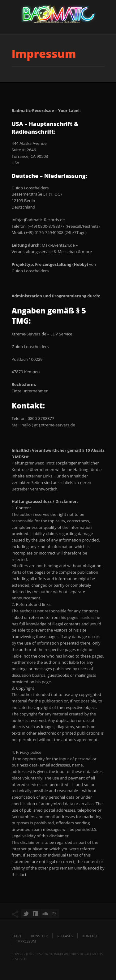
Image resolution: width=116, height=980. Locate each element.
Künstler (39, 936)
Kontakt (90, 936)
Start (17, 936)
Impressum (26, 941)
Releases (65, 936)
